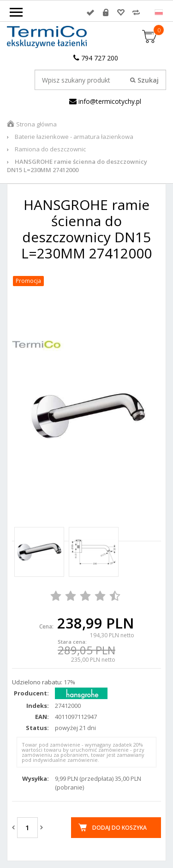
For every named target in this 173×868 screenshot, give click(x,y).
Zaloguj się (90, 12)
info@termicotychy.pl (105, 101)
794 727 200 (96, 58)
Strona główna (36, 124)
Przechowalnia (121, 12)
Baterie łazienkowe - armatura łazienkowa (74, 137)
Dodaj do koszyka (119, 828)
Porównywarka (136, 12)
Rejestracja (106, 12)
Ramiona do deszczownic (50, 149)
